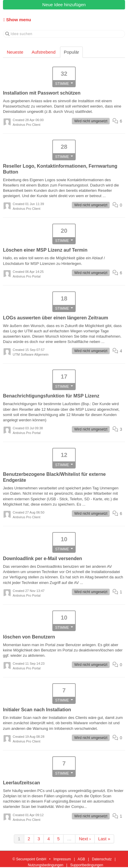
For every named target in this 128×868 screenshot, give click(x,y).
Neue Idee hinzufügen (64, 5)
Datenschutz (102, 859)
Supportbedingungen (86, 865)
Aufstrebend (44, 52)
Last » (104, 839)
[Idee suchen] (64, 34)
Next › (85, 839)
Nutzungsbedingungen (46, 865)
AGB (81, 859)
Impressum (62, 859)
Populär (72, 52)
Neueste (15, 52)
